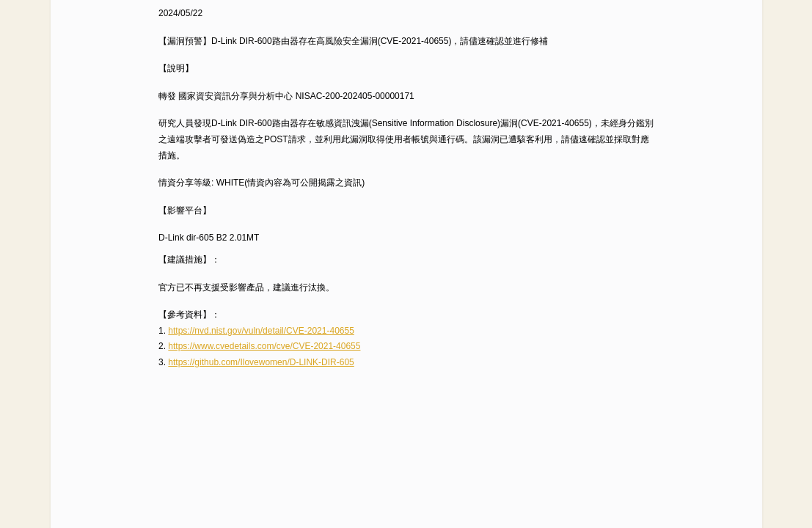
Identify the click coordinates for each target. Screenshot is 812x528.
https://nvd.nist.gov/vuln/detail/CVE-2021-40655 (261, 331)
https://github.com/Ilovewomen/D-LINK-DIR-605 (261, 362)
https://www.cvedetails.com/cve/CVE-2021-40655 (264, 346)
